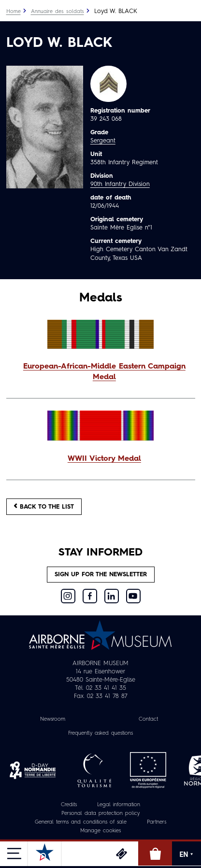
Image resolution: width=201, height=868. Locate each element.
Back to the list (44, 506)
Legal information (119, 805)
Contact (148, 719)
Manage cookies (100, 831)
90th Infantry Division (120, 184)
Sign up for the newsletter (101, 575)
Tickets (121, 854)
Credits (69, 805)
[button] (101, 372)
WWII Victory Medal (104, 459)
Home (14, 12)
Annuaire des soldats (57, 12)
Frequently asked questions (100, 733)
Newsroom (53, 719)
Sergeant (103, 141)
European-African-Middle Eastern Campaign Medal (104, 372)
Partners (157, 822)
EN (187, 854)
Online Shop (155, 854)
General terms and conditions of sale (81, 822)
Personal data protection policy (100, 814)
